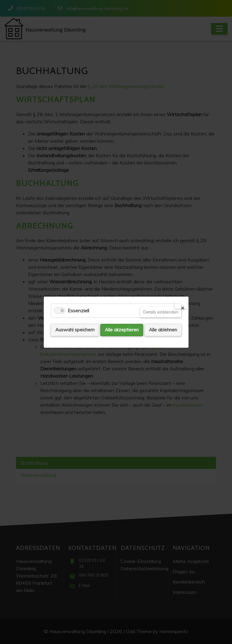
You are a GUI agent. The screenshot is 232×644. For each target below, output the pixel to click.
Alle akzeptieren (122, 330)
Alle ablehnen (163, 330)
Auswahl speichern (75, 330)
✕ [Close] (183, 307)
